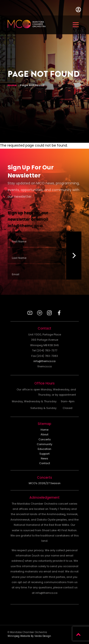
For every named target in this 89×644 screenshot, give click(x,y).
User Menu (78, 10)
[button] (76, 25)
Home (12, 86)
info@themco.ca (25, 226)
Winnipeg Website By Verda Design (29, 636)
